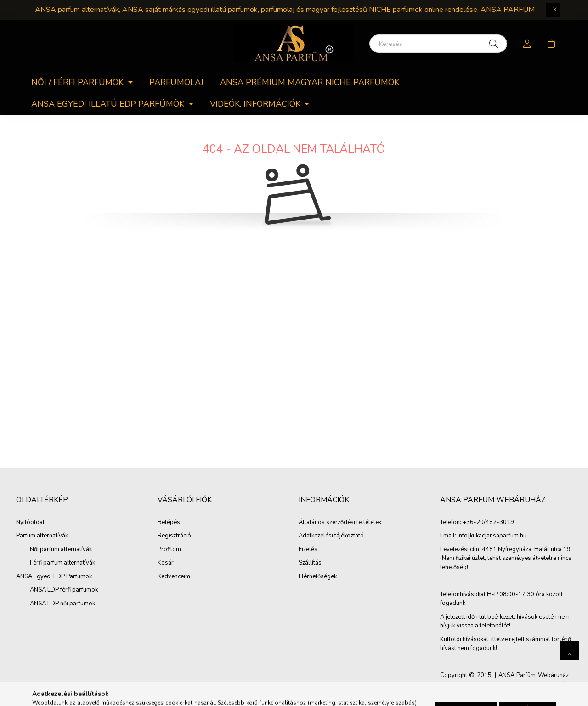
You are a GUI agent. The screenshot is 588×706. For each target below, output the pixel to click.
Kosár (166, 563)
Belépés (169, 523)
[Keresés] (438, 44)
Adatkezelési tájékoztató (331, 536)
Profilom (169, 550)
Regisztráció (174, 536)
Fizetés (308, 550)
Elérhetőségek (318, 577)
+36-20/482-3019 (488, 523)
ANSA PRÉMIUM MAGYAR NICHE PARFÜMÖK (310, 82)
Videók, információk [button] (256, 104)
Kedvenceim (174, 577)
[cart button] (551, 44)
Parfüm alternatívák (42, 536)
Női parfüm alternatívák (61, 549)
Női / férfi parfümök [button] (79, 82)
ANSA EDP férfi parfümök (64, 590)
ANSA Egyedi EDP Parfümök (54, 576)
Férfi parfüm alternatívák (62, 563)
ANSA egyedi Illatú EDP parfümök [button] (109, 104)
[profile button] (527, 44)
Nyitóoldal (30, 522)
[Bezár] (553, 10)
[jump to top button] (569, 650)
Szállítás (310, 563)
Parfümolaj (176, 82)
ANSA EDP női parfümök (62, 604)
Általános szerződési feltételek (340, 523)
